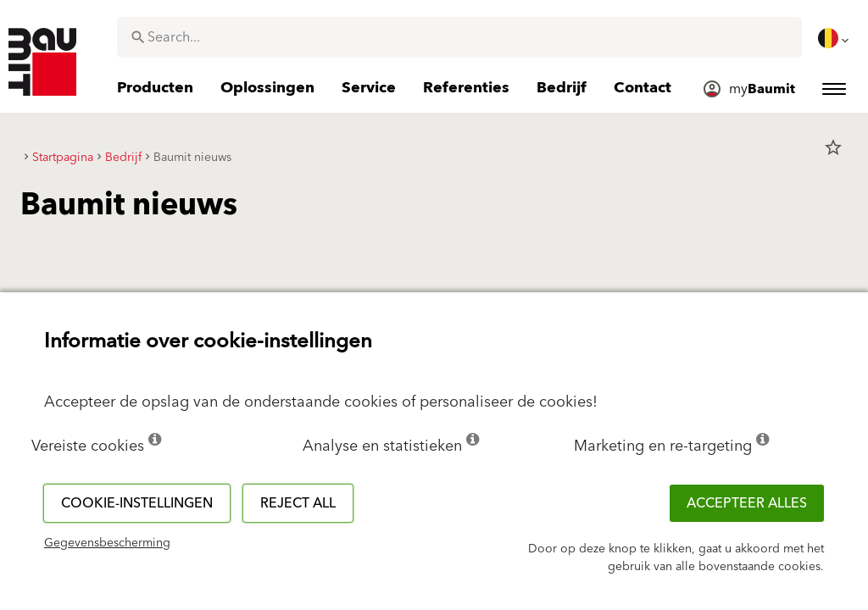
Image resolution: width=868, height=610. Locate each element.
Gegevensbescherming (107, 543)
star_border (833, 147)
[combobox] (459, 37)
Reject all (298, 503)
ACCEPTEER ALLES (747, 503)
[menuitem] (835, 38)
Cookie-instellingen (137, 503)
